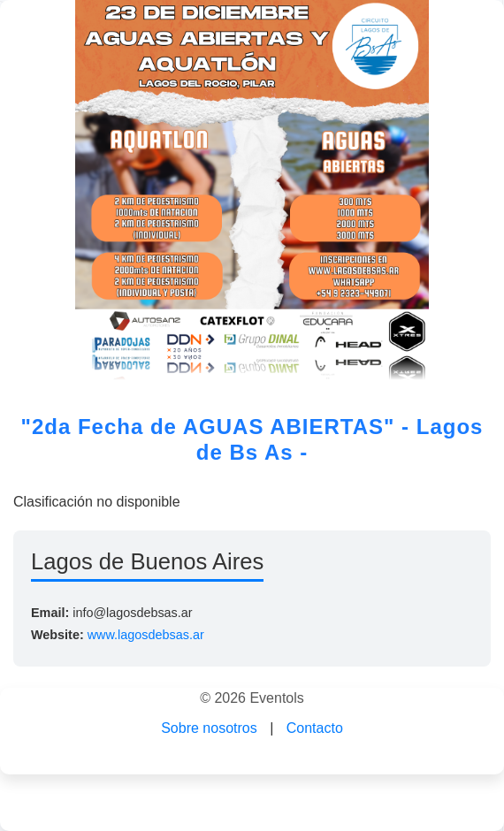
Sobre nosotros (209, 728)
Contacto (315, 728)
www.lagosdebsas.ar (146, 635)
